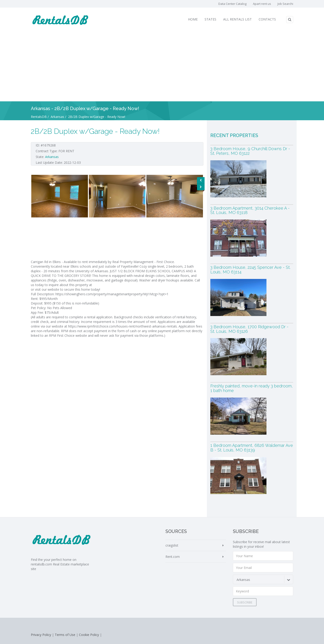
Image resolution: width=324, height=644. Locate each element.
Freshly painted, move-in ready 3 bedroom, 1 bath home (252, 388)
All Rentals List (237, 19)
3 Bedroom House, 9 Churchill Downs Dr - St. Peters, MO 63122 (250, 151)
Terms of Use (65, 635)
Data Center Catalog (232, 4)
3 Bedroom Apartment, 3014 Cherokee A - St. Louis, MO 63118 (250, 210)
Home (193, 19)
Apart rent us (262, 4)
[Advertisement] (162, 67)
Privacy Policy (41, 635)
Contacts (267, 19)
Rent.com (173, 557)
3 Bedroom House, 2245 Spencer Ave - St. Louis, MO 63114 (250, 270)
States (210, 19)
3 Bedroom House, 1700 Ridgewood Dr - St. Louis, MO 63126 (249, 329)
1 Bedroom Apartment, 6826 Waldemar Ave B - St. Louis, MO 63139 (252, 448)
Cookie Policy (89, 635)
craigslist (172, 545)
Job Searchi (285, 4)
